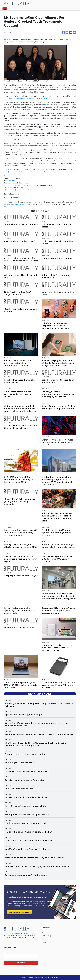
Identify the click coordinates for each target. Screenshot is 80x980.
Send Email (14, 181)
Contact (45, 942)
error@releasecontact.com (14, 204)
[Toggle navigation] (5, 9)
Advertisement (47, 939)
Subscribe (21, 963)
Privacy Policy (47, 936)
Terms (44, 932)
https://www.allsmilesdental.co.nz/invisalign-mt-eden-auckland (28, 98)
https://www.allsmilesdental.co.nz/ (24, 190)
